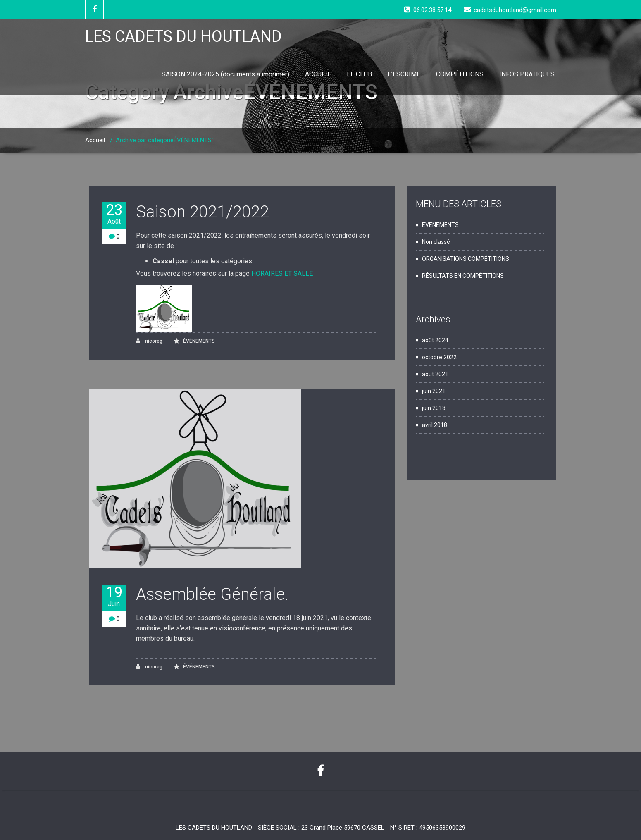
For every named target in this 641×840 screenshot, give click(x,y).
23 (114, 214)
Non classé (436, 242)
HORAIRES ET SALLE (282, 273)
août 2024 (435, 340)
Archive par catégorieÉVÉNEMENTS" (165, 140)
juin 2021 (434, 391)
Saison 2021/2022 (203, 212)
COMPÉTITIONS (460, 74)
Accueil (95, 140)
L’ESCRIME (404, 74)
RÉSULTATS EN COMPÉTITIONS (463, 276)
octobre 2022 (439, 357)
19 (114, 596)
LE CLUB (359, 74)
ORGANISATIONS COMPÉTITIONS (466, 259)
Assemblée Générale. (212, 594)
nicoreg (149, 341)
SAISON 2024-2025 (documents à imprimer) (225, 74)
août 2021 (435, 374)
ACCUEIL (318, 74)
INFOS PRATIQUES (527, 74)
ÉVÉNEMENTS (199, 341)
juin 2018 (434, 408)
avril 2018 (435, 425)
